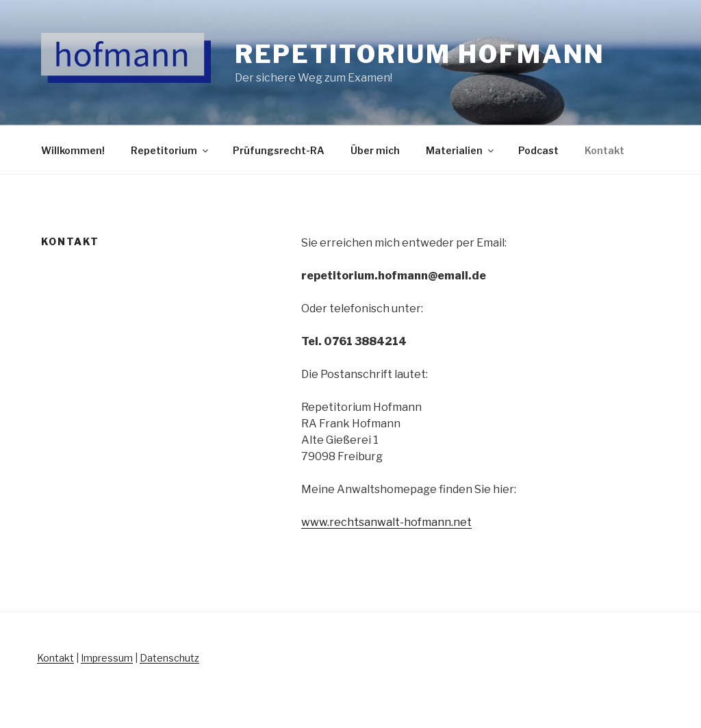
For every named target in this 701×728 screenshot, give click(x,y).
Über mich (375, 150)
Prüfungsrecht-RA (279, 150)
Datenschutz (169, 658)
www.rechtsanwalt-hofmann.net (386, 522)
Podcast (538, 150)
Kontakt (604, 150)
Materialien (461, 150)
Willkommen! (73, 150)
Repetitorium (170, 150)
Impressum (107, 658)
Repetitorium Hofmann (420, 54)
